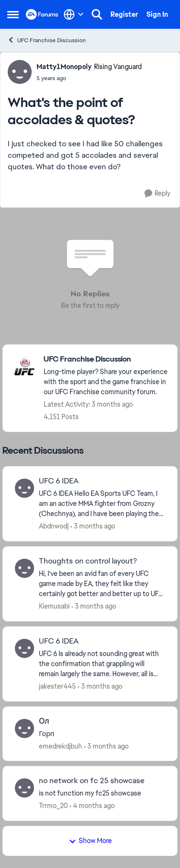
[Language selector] (74, 14)
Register (124, 14)
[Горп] (102, 733)
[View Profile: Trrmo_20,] (24, 788)
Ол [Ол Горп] (44, 721)
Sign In (157, 14)
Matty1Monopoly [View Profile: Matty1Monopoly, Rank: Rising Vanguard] (64, 67)
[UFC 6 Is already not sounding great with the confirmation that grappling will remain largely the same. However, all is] (102, 664)
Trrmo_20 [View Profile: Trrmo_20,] (53, 806)
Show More (90, 841)
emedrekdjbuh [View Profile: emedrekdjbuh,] (60, 746)
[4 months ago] (92, 806)
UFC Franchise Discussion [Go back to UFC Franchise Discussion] (47, 40)
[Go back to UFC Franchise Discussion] (106, 359)
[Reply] (157, 194)
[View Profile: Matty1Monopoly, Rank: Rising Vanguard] (20, 72)
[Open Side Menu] (13, 14)
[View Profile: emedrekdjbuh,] (24, 728)
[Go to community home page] (42, 14)
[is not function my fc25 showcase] (102, 793)
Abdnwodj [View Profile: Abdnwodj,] (54, 526)
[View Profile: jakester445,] (24, 648)
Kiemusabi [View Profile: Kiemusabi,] (54, 606)
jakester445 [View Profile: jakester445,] (57, 686)
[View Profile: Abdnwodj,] (24, 488)
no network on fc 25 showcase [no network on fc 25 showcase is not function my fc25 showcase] (92, 781)
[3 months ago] (93, 526)
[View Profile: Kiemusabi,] (24, 568)
